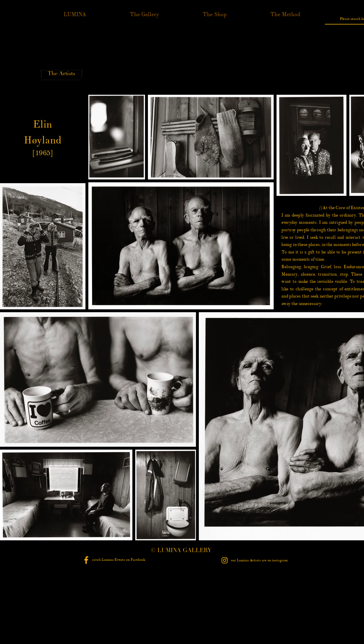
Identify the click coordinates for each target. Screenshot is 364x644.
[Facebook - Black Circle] (86, 560)
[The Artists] (62, 74)
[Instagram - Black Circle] (225, 560)
